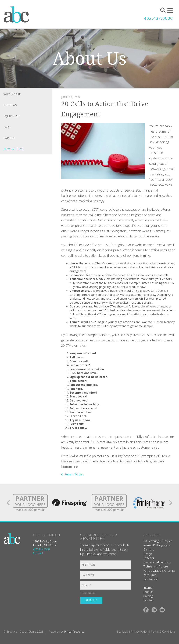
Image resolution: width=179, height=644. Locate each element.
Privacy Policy (139, 632)
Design (148, 554)
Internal (148, 588)
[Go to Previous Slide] (8, 503)
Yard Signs (150, 575)
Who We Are (12, 94)
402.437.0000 (158, 18)
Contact (38, 553)
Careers (9, 138)
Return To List (74, 474)
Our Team (10, 105)
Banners (149, 549)
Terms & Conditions (163, 632)
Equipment (12, 116)
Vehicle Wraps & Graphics (159, 571)
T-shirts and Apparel (156, 566)
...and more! (150, 579)
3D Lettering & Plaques (158, 541)
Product (148, 592)
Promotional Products (157, 562)
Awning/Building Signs (157, 545)
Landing (148, 600)
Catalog (148, 596)
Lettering (149, 558)
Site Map (122, 632)
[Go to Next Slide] (171, 503)
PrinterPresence (74, 632)
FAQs (7, 127)
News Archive (13, 149)
